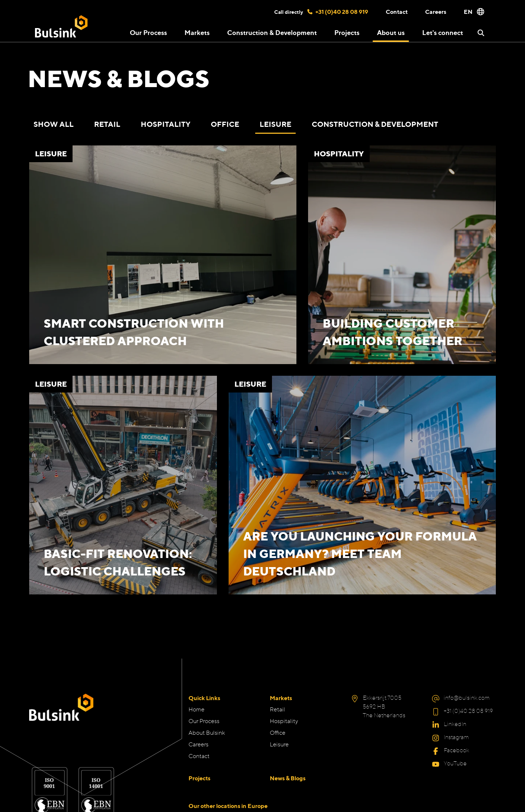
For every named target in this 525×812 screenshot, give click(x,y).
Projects (347, 32)
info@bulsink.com (467, 698)
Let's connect (443, 32)
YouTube (455, 763)
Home (197, 709)
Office (225, 124)
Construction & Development (272, 32)
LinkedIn (455, 724)
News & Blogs (288, 778)
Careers (436, 12)
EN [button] (474, 12)
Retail (107, 124)
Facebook (456, 750)
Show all (54, 124)
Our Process (148, 32)
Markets (281, 698)
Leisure (275, 124)
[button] (481, 33)
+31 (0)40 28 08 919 (338, 12)
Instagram (456, 737)
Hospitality (166, 124)
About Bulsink (207, 733)
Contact (397, 12)
